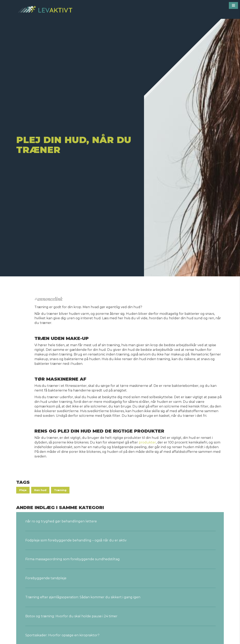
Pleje (23, 490)
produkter (147, 442)
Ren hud (40, 490)
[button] (233, 5)
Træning (60, 490)
